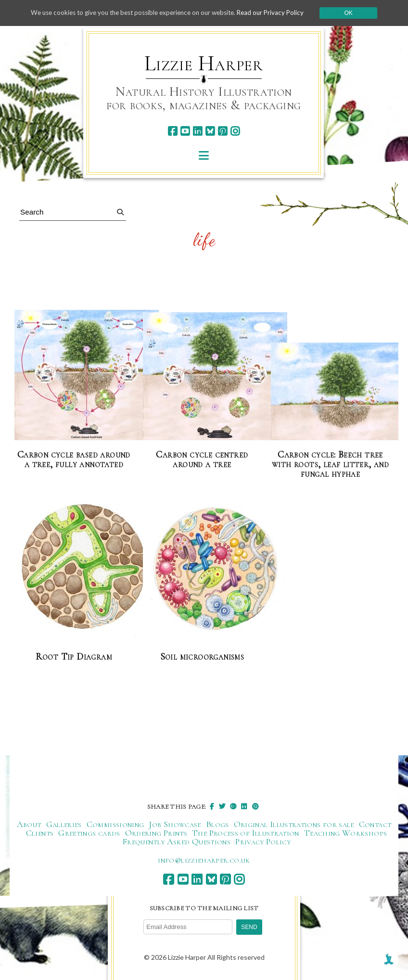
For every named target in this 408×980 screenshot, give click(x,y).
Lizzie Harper (204, 64)
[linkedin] (198, 131)
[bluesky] (210, 131)
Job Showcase (175, 824)
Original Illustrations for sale (294, 824)
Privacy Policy (263, 841)
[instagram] (235, 131)
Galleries (64, 824)
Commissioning (115, 824)
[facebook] (172, 131)
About (29, 824)
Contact (375, 824)
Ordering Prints (156, 833)
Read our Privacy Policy (278, 13)
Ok (357, 13)
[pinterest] (223, 131)
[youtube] (185, 131)
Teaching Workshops (345, 833)
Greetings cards (89, 833)
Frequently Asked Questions (176, 841)
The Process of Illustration (246, 833)
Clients (40, 833)
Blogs (217, 824)
